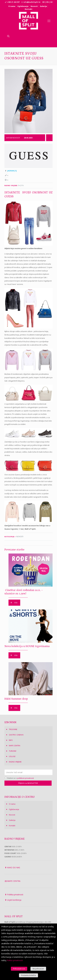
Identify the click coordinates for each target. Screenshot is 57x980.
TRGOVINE (13, 729)
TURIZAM (13, 751)
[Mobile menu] (49, 21)
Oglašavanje (23, 6)
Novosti (34, 6)
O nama (12, 6)
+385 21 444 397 (13, 2)
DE (51, 2)
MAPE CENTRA (15, 746)
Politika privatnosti (15, 895)
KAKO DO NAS (14, 867)
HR (43, 2)
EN (47, 2)
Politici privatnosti (15, 960)
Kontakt (29, 9)
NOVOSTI (20, 537)
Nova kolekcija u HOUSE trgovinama (27, 646)
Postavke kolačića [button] (28, 975)
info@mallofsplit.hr (32, 2)
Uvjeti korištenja (14, 900)
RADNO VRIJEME (15, 762)
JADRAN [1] (12, 171)
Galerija (43, 6)
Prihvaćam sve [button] (19, 969)
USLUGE (12, 756)
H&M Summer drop (16, 699)
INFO (11, 740)
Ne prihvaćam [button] (38, 969)
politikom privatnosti (26, 778)
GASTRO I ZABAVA (16, 735)
